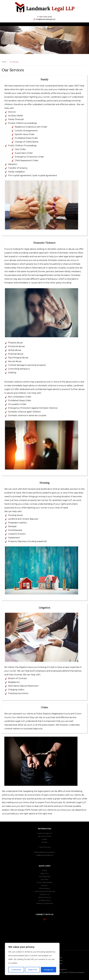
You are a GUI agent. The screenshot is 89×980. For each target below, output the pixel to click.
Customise (16, 970)
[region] (32, 959)
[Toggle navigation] (82, 24)
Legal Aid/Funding (45, 882)
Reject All (32, 970)
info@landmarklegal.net (46, 19)
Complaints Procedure (45, 891)
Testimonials (45, 888)
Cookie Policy (45, 900)
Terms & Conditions (45, 903)
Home (4, 62)
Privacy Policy (45, 897)
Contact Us (44, 894)
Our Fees (44, 879)
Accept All (49, 970)
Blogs (44, 885)
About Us (44, 873)
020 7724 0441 (46, 17)
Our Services (45, 876)
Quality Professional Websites (73, 972)
